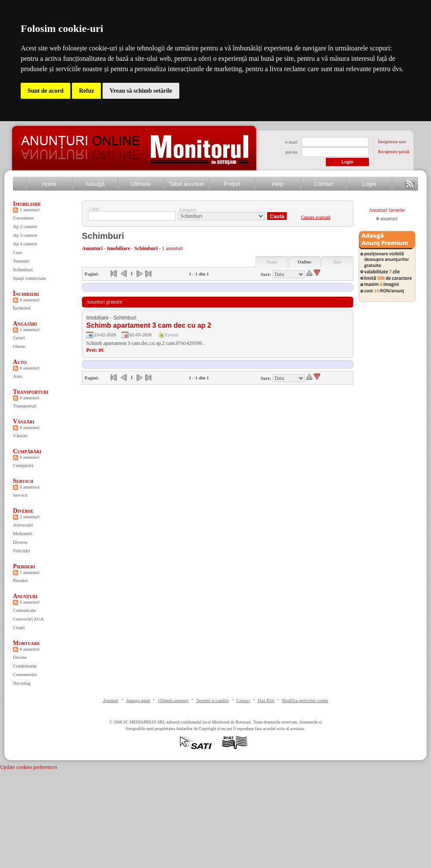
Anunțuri (25, 596)
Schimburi (23, 269)
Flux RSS (266, 700)
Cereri (19, 338)
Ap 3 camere (25, 235)
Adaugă (95, 184)
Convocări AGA (28, 619)
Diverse (23, 511)
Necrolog (22, 683)
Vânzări (24, 421)
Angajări (25, 324)
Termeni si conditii (212, 700)
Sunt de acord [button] (45, 91)
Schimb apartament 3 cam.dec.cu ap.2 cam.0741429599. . (146, 343)
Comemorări (25, 674)
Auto (20, 362)
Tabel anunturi (187, 184)
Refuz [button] (86, 91)
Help (278, 184)
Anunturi (110, 700)
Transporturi (31, 392)
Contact (323, 184)
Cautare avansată (315, 217)
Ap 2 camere (25, 226)
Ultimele (141, 184)
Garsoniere (23, 218)
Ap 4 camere (25, 244)
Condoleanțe (25, 666)
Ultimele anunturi (173, 700)
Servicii (23, 481)
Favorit (172, 335)
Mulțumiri (23, 533)
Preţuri (232, 184)
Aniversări (23, 525)
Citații (19, 627)
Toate (272, 262)
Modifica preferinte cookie (305, 700)
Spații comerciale (30, 278)
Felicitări (22, 551)
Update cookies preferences (29, 767)
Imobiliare (27, 204)
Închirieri (26, 294)
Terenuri (21, 261)
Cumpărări (27, 451)
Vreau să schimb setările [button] (141, 91)
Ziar (337, 262)
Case (17, 252)
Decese (20, 657)
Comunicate (24, 610)
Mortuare (27, 643)
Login (369, 184)
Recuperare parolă (394, 152)
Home (49, 184)
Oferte (19, 346)
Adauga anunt (138, 700)
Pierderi (24, 566)
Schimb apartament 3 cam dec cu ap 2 (149, 325)
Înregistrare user (392, 142)
